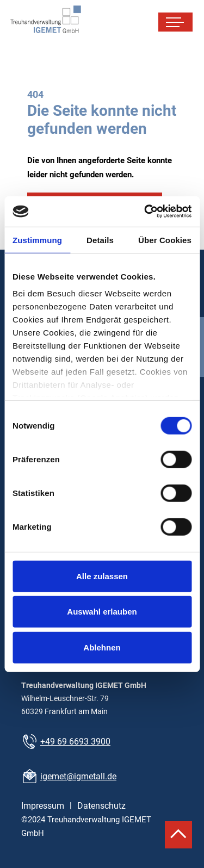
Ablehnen (102, 647)
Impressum (43, 806)
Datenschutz (101, 806)
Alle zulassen (102, 576)
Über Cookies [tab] (165, 240)
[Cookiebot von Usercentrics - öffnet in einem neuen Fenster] (145, 212)
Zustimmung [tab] (37, 240)
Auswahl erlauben (102, 612)
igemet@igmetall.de (78, 776)
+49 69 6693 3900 (75, 742)
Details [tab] (100, 240)
